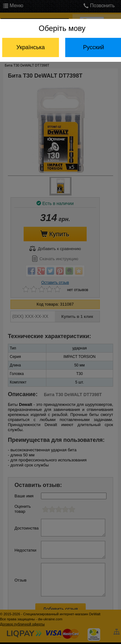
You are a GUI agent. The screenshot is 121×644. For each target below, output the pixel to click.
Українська (31, 47)
